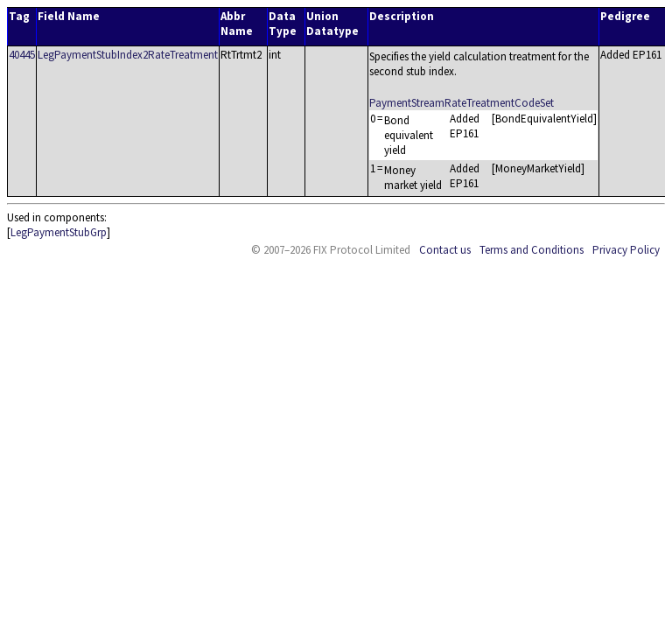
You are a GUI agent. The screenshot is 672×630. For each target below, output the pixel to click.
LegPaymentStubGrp (59, 232)
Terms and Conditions (532, 250)
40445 (22, 55)
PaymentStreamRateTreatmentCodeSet (462, 103)
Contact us (445, 250)
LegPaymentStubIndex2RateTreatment (128, 55)
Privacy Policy (626, 250)
